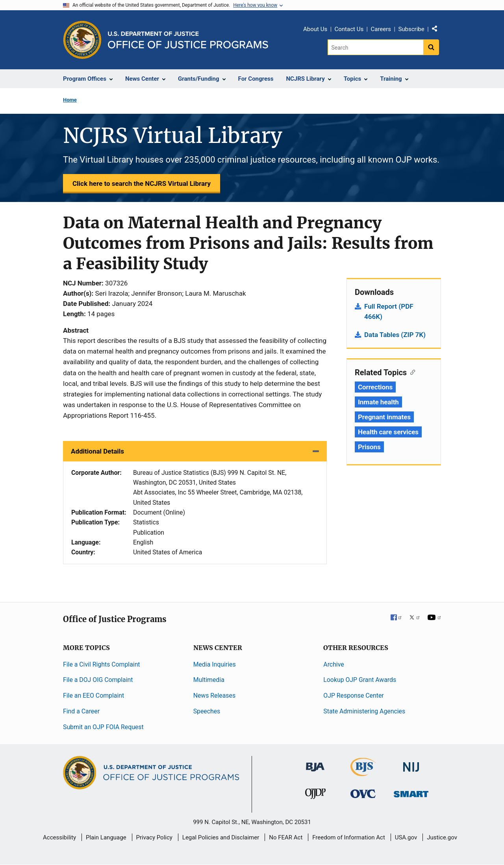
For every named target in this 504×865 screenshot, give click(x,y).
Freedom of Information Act (349, 837)
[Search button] (431, 47)
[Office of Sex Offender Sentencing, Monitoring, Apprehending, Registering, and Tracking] (411, 792)
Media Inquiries (215, 664)
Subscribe (411, 29)
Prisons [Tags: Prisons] (369, 447)
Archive (334, 664)
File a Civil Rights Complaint (102, 664)
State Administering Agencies (364, 711)
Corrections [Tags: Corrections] (375, 387)
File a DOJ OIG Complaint (98, 680)
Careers (381, 29)
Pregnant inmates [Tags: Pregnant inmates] (384, 417)
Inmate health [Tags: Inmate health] (378, 402)
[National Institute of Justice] (411, 763)
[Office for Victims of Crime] (363, 794)
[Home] (188, 40)
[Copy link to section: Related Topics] (411, 372)
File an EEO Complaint (94, 696)
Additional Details (97, 451)
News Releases (214, 696)
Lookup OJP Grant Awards (360, 680)
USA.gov (406, 837)
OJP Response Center (353, 696)
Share (437, 30)
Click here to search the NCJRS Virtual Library (142, 183)
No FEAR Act (286, 837)
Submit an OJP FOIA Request (103, 727)
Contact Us (349, 29)
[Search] (375, 47)
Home (70, 100)
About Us (315, 29)
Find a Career (81, 711)
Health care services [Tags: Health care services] (388, 432)
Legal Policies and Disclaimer (221, 837)
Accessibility (59, 837)
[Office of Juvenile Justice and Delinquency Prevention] (315, 796)
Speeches (207, 711)
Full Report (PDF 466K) (389, 311)
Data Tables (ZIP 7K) (395, 335)
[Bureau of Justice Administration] (315, 763)
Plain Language (106, 837)
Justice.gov (442, 837)
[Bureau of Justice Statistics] (363, 772)
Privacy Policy (154, 837)
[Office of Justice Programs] (82, 40)
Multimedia (209, 680)
